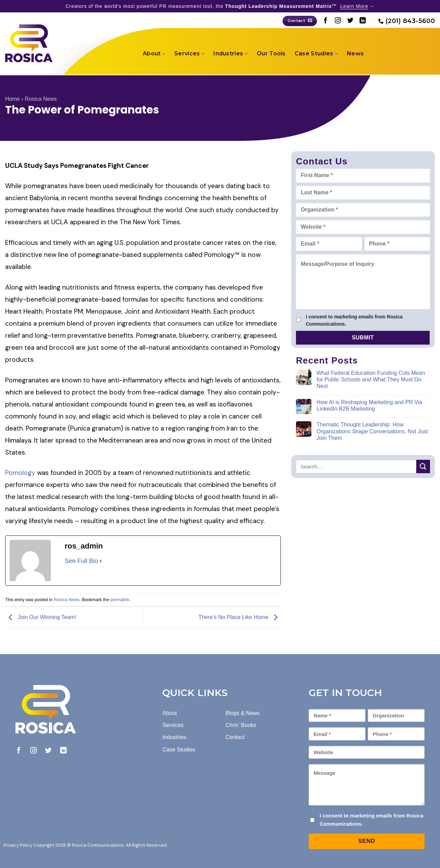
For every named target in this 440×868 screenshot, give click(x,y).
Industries (231, 54)
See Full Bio (81, 561)
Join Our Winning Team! (41, 617)
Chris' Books (241, 725)
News (355, 53)
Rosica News (41, 99)
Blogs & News (243, 713)
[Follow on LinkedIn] (363, 21)
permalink (120, 600)
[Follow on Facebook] (326, 21)
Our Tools (271, 53)
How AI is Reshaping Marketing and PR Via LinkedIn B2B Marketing (369, 405)
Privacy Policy (18, 845)
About (154, 54)
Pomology (21, 473)
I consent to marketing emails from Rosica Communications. (354, 320)
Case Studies (316, 54)
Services (189, 54)
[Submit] (423, 466)
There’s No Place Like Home (240, 617)
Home (13, 99)
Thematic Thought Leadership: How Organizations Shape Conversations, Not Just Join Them (372, 431)
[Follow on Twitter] (350, 21)
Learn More (354, 6)
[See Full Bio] (101, 561)
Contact (235, 737)
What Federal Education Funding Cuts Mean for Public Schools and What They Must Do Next (371, 379)
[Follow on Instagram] (338, 21)
